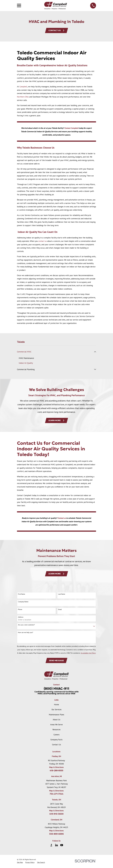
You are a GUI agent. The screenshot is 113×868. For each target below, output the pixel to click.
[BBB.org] (51, 846)
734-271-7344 (56, 795)
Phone (20, 610)
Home (56, 705)
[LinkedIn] (56, 846)
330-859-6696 (56, 835)
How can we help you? (26, 633)
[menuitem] (55, 352)
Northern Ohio (23, 97)
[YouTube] (62, 846)
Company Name (23, 602)
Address (21, 618)
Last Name (62, 595)
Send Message (56, 661)
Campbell (23, 87)
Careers (56, 735)
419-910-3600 (56, 815)
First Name (22, 595)
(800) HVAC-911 (56, 689)
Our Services (56, 710)
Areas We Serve (56, 725)
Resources (56, 730)
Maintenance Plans (56, 715)
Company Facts (56, 740)
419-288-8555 (56, 771)
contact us (42, 241)
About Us (56, 720)
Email (60, 610)
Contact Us (56, 31)
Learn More (56, 421)
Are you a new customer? (26, 626)
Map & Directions (56, 768)
